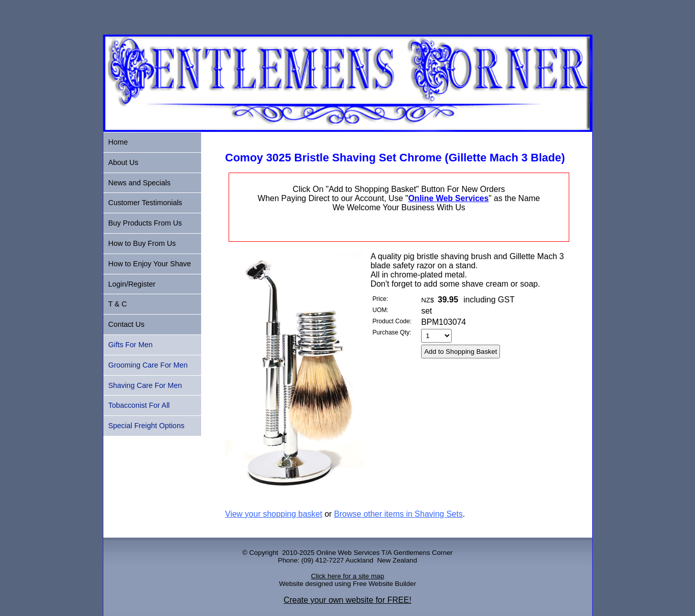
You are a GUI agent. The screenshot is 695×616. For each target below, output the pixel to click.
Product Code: (392, 321)
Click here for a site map (348, 576)
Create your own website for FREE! (347, 600)
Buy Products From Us (145, 223)
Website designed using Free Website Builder (347, 584)
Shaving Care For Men (145, 385)
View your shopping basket (274, 514)
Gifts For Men (131, 345)
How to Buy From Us (142, 243)
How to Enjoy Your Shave (150, 264)
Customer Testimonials (145, 203)
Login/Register (132, 284)
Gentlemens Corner (423, 553)
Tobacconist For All (139, 405)
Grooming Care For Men (148, 365)
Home (118, 142)
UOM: (381, 310)
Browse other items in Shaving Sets (398, 514)
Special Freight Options (147, 426)
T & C (118, 304)
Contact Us (127, 324)
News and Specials (140, 183)
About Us (123, 162)
